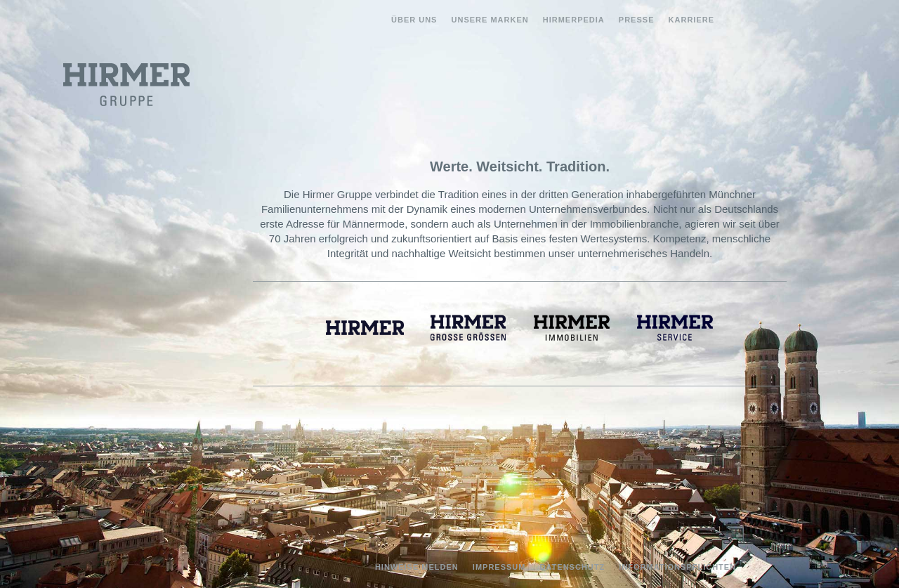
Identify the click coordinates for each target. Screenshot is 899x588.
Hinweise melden (417, 567)
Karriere (691, 20)
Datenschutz (573, 567)
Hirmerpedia (574, 20)
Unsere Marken (490, 20)
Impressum (499, 567)
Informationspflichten (677, 567)
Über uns (414, 20)
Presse (637, 20)
